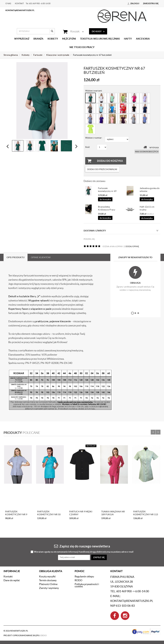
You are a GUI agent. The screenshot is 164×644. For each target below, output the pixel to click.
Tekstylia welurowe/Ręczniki (100, 39)
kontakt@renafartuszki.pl (20, 10)
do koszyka (105, 199)
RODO (78, 580)
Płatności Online (48, 584)
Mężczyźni (69, 39)
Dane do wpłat (12, 580)
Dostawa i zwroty (121, 231)
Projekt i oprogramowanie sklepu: (25, 635)
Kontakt (19, 3)
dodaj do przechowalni (102, 169)
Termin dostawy (48, 580)
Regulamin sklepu (84, 576)
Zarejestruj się (151, 3)
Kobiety (53, 39)
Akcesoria (143, 39)
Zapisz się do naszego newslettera (82, 546)
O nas (8, 3)
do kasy (98, 31)
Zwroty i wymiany (49, 588)
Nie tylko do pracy (82, 47)
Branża (38, 39)
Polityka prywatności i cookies (87, 585)
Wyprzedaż (22, 39)
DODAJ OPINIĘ (132, 246)
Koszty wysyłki (47, 576)
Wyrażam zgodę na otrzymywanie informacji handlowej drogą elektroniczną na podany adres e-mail (84, 552)
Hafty (128, 39)
